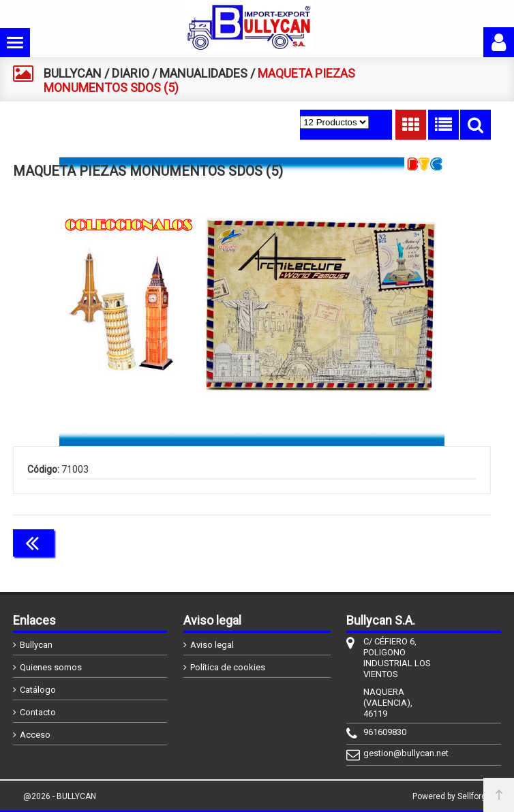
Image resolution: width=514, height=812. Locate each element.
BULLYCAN (73, 73)
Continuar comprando (430, 542)
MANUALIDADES (203, 73)
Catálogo (38, 690)
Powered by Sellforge (452, 796)
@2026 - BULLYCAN (60, 796)
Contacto (38, 712)
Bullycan (36, 645)
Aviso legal (212, 645)
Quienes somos (51, 667)
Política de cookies (228, 667)
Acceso (35, 735)
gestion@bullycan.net (398, 753)
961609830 (385, 732)
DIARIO (131, 73)
